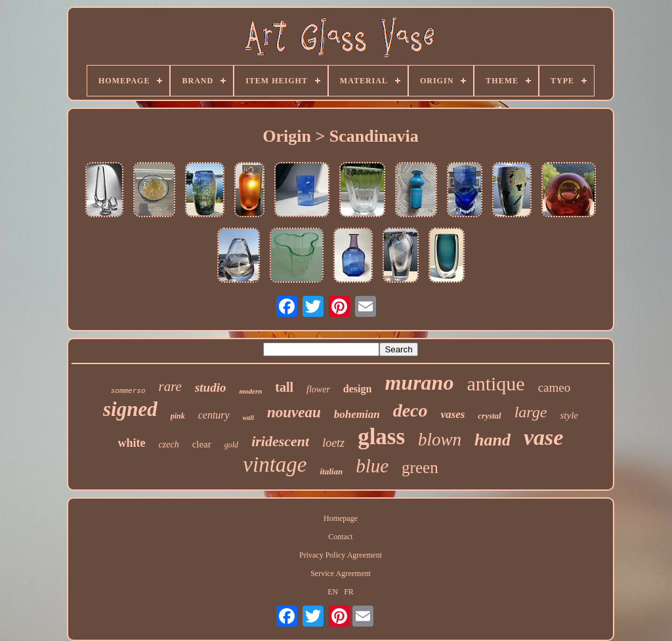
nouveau (294, 412)
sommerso (128, 391)
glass (381, 437)
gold (231, 445)
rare (170, 386)
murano (419, 383)
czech (169, 445)
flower (318, 389)
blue (372, 466)
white (132, 443)
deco (410, 410)
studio (211, 387)
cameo (555, 387)
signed (130, 409)
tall (284, 387)
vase (543, 437)
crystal (489, 416)
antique (495, 383)
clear (202, 444)
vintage (275, 465)
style (569, 415)
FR (349, 592)
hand (493, 440)
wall (248, 418)
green (420, 467)
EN (333, 592)
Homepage (341, 518)
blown (440, 440)
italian (331, 471)
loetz (333, 443)
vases (452, 414)
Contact (340, 537)
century (214, 415)
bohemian (357, 414)
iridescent (280, 441)
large (531, 412)
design (358, 389)
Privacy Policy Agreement (341, 555)
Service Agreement (341, 573)
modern (250, 391)
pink (178, 416)
